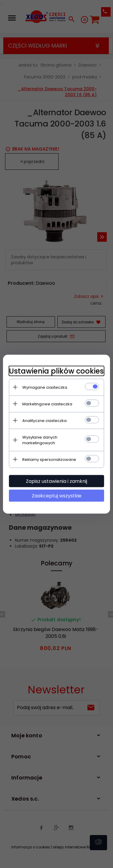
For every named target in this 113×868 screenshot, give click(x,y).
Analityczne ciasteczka (44, 420)
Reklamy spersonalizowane (49, 459)
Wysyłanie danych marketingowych (40, 440)
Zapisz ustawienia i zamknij (56, 481)
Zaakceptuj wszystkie (57, 495)
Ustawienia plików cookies (56, 371)
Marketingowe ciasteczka (47, 404)
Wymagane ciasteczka (45, 387)
